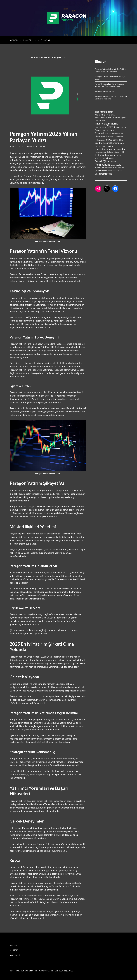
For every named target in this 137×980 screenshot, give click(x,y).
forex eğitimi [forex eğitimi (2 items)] (100, 130)
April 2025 (14, 950)
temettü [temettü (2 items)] (98, 168)
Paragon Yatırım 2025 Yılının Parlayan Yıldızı (44, 137)
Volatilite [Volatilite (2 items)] (122, 168)
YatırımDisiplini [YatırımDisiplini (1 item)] (118, 171)
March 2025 (15, 955)
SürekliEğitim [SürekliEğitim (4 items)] (102, 161)
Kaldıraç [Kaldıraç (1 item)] (110, 137)
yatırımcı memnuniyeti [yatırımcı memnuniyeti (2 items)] (104, 171)
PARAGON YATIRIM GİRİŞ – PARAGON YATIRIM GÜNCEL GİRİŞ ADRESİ (45, 971)
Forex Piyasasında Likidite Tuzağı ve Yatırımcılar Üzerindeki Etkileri (110, 85)
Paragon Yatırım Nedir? (104, 91)
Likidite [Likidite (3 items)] (99, 143)
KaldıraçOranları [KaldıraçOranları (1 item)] (100, 140)
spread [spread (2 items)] (105, 158)
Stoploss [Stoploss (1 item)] (111, 158)
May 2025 (14, 945)
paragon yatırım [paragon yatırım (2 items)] (101, 146)
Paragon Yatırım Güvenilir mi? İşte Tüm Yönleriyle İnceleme (111, 97)
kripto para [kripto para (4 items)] (112, 140)
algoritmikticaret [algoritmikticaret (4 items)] (104, 112)
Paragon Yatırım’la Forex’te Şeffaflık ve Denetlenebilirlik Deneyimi (111, 70)
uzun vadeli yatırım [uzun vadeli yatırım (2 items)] (110, 168)
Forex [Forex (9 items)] (111, 127)
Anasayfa (14, 40)
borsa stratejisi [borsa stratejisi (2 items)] (101, 118)
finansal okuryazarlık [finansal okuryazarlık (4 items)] (106, 124)
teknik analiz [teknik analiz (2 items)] (116, 165)
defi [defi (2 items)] (109, 118)
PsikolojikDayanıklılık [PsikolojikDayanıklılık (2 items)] (116, 152)
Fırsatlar (45, 40)
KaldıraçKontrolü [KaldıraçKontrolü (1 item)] (118, 137)
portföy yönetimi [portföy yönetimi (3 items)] (118, 149)
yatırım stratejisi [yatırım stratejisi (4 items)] (104, 174)
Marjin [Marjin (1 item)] (122, 143)
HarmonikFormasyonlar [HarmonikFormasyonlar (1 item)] (116, 133)
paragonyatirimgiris (36, 146)
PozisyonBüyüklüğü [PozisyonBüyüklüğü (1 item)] (101, 152)
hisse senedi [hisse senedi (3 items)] (101, 136)
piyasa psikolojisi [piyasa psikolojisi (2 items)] (102, 149)
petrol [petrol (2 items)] (111, 146)
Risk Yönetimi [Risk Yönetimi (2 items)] (116, 155)
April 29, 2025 (16, 146)
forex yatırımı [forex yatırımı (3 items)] (102, 133)
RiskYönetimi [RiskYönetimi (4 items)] (102, 155)
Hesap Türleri (30, 40)
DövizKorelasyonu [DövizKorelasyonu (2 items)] (119, 118)
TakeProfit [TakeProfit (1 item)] (113, 162)
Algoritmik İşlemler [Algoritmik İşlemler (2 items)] (103, 115)
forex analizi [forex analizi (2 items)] (121, 127)
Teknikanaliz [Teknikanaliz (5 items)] (103, 165)
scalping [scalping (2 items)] (98, 158)
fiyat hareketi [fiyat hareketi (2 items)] (100, 127)
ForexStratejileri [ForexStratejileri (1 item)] (111, 130)
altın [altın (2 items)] (113, 115)
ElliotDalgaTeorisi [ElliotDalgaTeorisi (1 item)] (100, 121)
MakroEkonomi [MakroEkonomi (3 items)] (111, 143)
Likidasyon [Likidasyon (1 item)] (122, 140)
